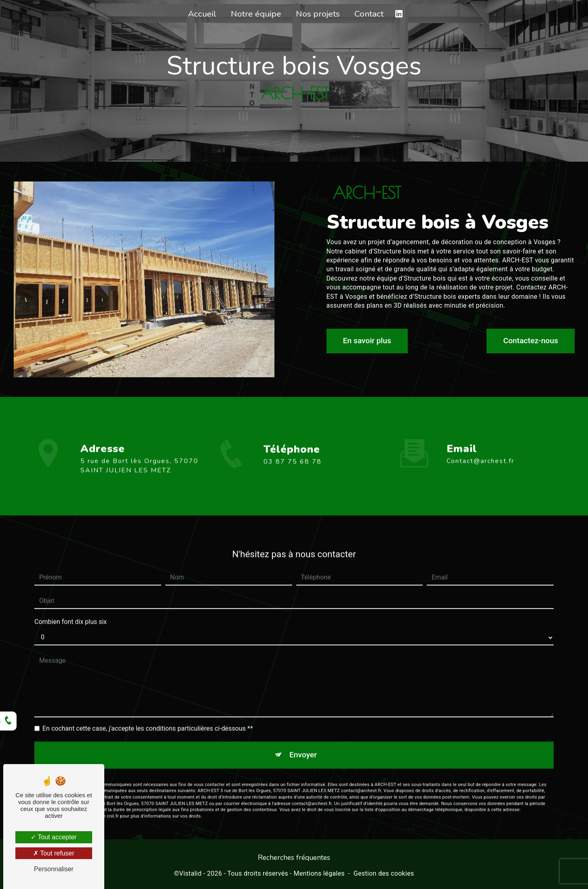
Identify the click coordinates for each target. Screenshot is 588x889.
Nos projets (318, 14)
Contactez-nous (531, 341)
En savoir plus (367, 341)
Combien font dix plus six (71, 613)
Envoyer (303, 746)
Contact (369, 14)
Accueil (202, 14)
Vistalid (190, 873)
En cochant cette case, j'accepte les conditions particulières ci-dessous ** (148, 719)
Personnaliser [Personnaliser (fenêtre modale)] (54, 869)
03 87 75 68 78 (293, 471)
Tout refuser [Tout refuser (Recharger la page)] (54, 853)
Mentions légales (319, 873)
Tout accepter (54, 837)
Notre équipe (256, 14)
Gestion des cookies (384, 873)
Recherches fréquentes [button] (294, 857)
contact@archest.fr (481, 452)
